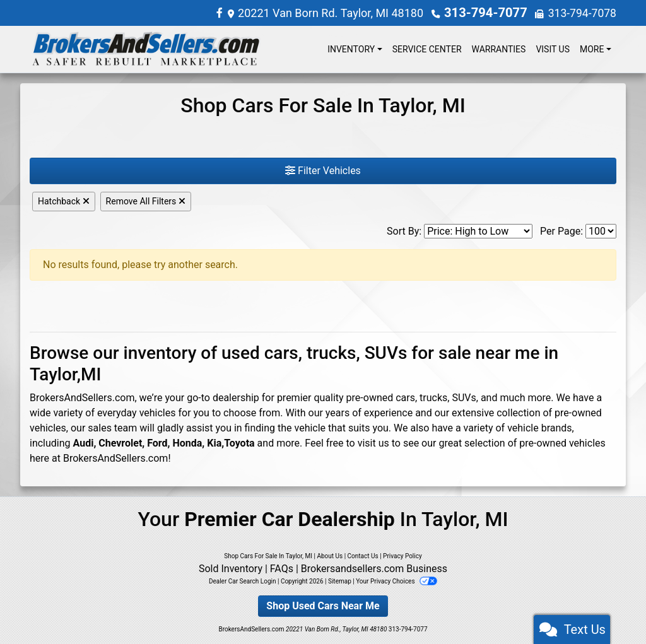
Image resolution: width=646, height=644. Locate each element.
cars (405, 397)
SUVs (464, 397)
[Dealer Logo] (146, 49)
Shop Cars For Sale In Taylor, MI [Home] (268, 555)
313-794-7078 (581, 12)
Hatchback (64, 201)
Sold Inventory (231, 568)
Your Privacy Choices (396, 581)
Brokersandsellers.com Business (374, 568)
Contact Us (363, 555)
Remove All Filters (146, 201)
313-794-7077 (488, 12)
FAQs (282, 568)
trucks (433, 397)
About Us (330, 555)
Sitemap (340, 581)
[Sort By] (478, 231)
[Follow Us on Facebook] (226, 12)
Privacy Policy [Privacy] (402, 555)
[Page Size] (601, 231)
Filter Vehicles (323, 170)
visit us (373, 442)
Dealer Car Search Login (243, 581)
